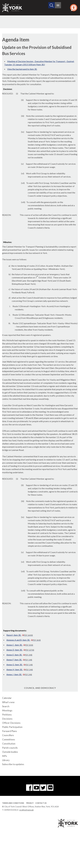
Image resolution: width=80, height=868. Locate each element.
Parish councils (10, 748)
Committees (9, 739)
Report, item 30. (20, 635)
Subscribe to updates (13, 764)
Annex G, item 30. (20, 665)
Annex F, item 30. (19, 660)
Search (6, 706)
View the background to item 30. (22, 69)
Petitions (7, 715)
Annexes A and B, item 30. (24, 640)
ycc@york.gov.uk (26, 810)
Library (6, 760)
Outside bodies (10, 752)
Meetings (7, 710)
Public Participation (12, 727)
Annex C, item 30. (20, 645)
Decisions (7, 719)
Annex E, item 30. (19, 655)
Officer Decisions (11, 723)
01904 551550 (10, 810)
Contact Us (41, 803)
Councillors (8, 735)
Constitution (9, 744)
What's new (8, 702)
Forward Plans (9, 731)
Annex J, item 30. (19, 674)
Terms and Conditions (13, 803)
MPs (5, 756)
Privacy (30, 803)
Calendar (7, 698)
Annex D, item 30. (20, 650)
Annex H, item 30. (20, 669)
